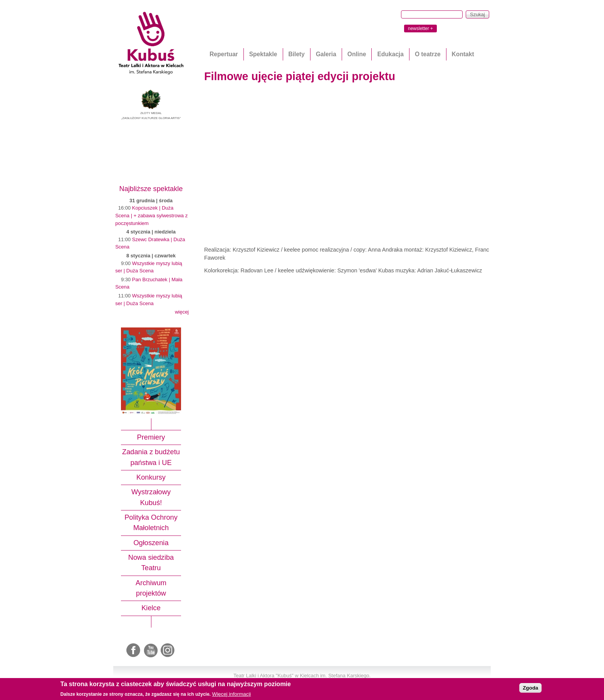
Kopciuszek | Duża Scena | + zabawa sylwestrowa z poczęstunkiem (151, 215)
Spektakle (263, 54)
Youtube (151, 651)
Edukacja (390, 54)
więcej (182, 312)
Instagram (168, 651)
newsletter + (420, 29)
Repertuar (224, 54)
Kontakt (463, 54)
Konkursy (151, 477)
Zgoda (530, 688)
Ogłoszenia (151, 543)
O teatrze (428, 54)
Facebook (134, 651)
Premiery (151, 437)
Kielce (151, 608)
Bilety (297, 54)
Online (357, 54)
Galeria (326, 54)
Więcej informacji (232, 694)
